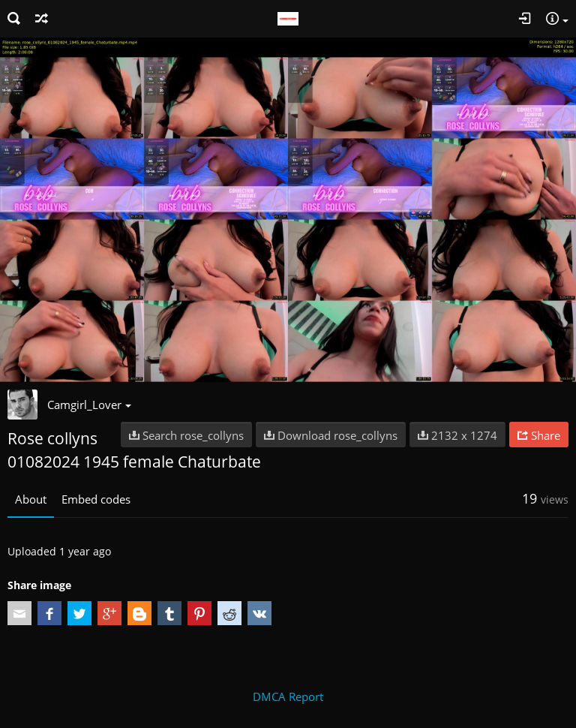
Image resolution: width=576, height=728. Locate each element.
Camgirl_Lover (89, 405)
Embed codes (96, 499)
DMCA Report (288, 696)
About (31, 499)
